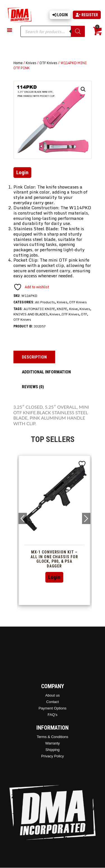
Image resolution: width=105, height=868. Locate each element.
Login (60, 15)
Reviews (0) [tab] (33, 387)
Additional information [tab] (46, 372)
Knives (31, 63)
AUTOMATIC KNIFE (39, 309)
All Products (45, 302)
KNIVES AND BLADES (31, 314)
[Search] (78, 31)
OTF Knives (48, 63)
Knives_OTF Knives (64, 314)
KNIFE (62, 309)
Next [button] (86, 518)
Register (87, 15)
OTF (84, 314)
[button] (83, 89)
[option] (54, 530)
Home (18, 63)
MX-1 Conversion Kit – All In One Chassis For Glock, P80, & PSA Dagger (54, 559)
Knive (73, 309)
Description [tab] (34, 357)
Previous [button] (23, 518)
